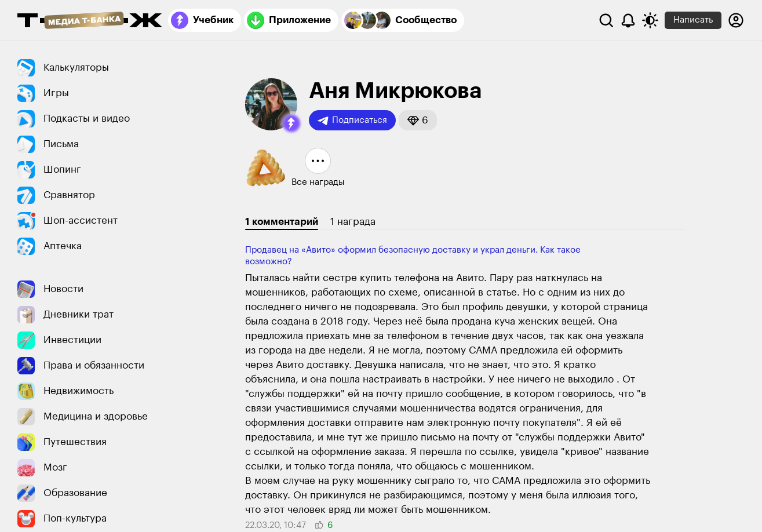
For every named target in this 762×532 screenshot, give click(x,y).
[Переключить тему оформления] (650, 20)
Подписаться (352, 121)
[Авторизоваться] (736, 20)
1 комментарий (282, 222)
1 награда (353, 222)
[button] (291, 123)
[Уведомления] (628, 20)
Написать (693, 20)
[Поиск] (606, 20)
